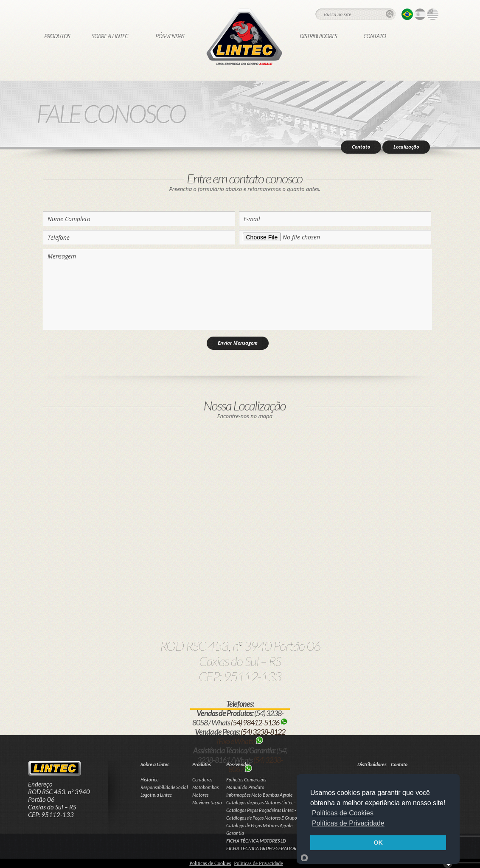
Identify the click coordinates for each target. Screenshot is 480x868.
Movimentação (207, 802)
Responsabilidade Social (164, 787)
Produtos (57, 36)
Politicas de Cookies (210, 863)
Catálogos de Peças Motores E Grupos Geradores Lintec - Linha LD (290, 818)
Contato (375, 36)
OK (378, 843)
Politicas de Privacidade (258, 863)
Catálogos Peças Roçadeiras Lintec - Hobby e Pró (274, 810)
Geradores (202, 780)
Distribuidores (318, 36)
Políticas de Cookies (343, 813)
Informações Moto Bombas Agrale (259, 795)
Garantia (235, 833)
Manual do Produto (245, 787)
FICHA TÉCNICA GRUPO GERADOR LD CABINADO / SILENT (285, 848)
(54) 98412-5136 (259, 722)
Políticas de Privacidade (348, 823)
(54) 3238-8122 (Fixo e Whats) (251, 736)
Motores (200, 795)
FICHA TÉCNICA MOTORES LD (256, 841)
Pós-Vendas (170, 36)
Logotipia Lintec (156, 795)
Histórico (150, 780)
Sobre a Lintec (110, 36)
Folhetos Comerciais (246, 780)
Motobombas (205, 787)
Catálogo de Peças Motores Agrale (259, 825)
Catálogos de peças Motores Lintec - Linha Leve (272, 802)
